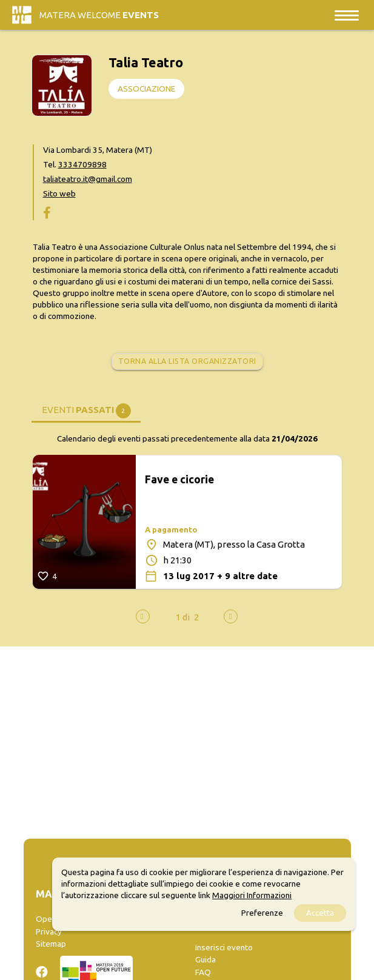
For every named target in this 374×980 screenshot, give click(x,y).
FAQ (203, 972)
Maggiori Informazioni (252, 895)
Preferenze (262, 913)
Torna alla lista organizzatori (187, 361)
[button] (183, 617)
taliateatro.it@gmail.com (88, 179)
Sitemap (51, 944)
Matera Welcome (99, 15)
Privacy (49, 931)
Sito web (59, 193)
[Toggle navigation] (347, 15)
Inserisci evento (224, 947)
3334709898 (82, 164)
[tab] (86, 409)
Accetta (320, 913)
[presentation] (143, 616)
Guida (205, 959)
